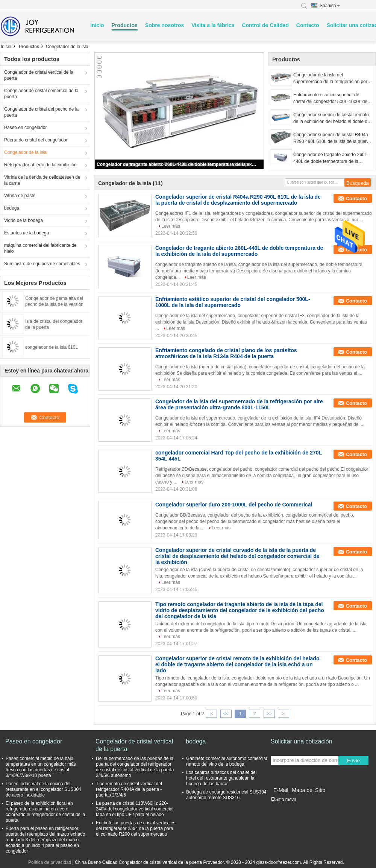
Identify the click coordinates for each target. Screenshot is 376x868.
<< (226, 714)
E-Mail (281, 790)
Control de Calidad (265, 25)
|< (211, 714)
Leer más (171, 226)
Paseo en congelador (25, 128)
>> (269, 714)
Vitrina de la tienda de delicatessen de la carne (42, 180)
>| (284, 714)
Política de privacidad (50, 862)
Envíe (353, 761)
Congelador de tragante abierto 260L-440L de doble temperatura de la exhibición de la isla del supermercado (177, 164)
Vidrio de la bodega (23, 220)
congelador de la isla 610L (52, 347)
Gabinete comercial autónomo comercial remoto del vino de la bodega (227, 761)
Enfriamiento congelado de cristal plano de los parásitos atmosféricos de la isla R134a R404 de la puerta (226, 353)
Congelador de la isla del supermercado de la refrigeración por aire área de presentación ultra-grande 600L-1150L (332, 79)
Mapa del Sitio (309, 790)
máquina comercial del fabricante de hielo (40, 248)
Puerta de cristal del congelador (36, 140)
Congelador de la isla (25, 152)
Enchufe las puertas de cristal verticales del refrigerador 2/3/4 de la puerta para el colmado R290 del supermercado (136, 828)
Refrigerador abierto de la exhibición (40, 165)
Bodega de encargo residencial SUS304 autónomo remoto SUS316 (226, 795)
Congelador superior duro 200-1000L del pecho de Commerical (234, 505)
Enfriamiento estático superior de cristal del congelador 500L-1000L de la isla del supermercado (333, 99)
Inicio (97, 25)
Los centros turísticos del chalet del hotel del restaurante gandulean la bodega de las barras (221, 778)
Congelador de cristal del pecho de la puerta (41, 112)
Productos (125, 25)
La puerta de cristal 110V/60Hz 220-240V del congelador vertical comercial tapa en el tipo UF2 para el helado (135, 809)
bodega (12, 208)
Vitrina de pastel (20, 196)
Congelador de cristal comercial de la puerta (41, 94)
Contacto (308, 25)
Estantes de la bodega (27, 233)
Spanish (330, 6)
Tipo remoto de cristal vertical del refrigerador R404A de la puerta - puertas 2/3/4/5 (129, 789)
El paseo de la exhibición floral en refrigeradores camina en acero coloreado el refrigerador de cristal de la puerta (45, 812)
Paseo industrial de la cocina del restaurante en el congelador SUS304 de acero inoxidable (43, 789)
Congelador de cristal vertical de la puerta (39, 75)
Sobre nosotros (164, 25)
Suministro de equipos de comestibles (42, 264)
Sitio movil (283, 800)
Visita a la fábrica (213, 25)
